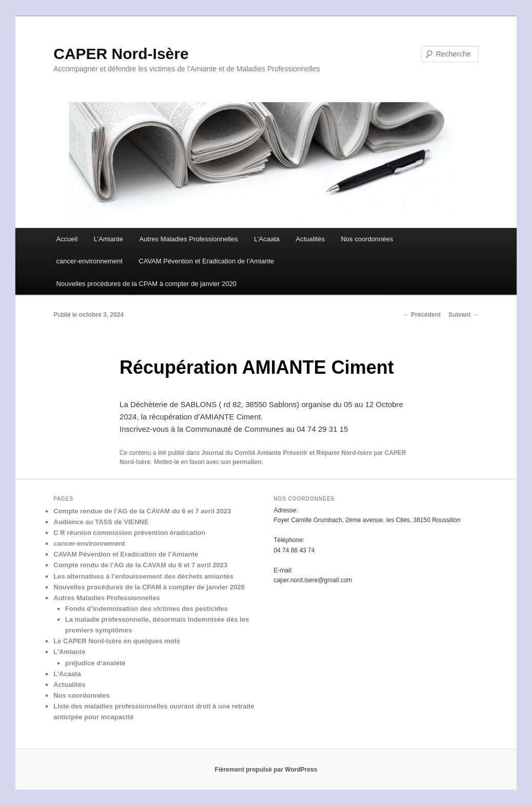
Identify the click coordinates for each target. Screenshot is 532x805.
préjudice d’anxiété (95, 663)
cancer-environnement (89, 261)
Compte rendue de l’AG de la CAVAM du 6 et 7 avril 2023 (142, 511)
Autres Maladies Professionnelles (188, 239)
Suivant (464, 315)
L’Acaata (267, 239)
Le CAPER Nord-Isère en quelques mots (117, 641)
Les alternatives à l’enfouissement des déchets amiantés (143, 576)
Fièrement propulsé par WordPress (266, 770)
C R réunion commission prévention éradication (129, 533)
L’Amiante (109, 239)
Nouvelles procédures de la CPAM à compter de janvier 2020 (146, 284)
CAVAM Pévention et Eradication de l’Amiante (206, 261)
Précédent (422, 315)
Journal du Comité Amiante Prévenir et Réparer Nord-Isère (287, 453)
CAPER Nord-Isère (121, 54)
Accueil (67, 239)
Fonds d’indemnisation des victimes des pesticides (146, 609)
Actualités (310, 239)
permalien (247, 462)
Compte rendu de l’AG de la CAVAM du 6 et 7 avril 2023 (140, 565)
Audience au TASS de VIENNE (101, 522)
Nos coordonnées (367, 239)
